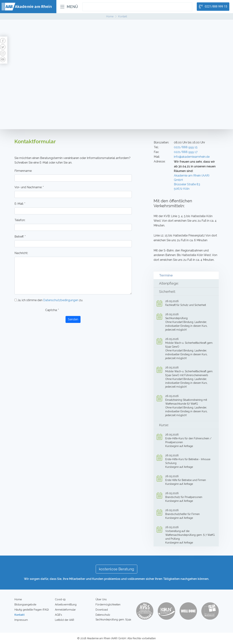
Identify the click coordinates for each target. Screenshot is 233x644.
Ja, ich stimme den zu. (49, 300)
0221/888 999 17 (186, 152)
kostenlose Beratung (116, 569)
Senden (73, 319)
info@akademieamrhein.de (192, 157)
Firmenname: (23, 171)
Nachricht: (21, 253)
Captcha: (52, 310)
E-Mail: (20, 204)
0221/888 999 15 (186, 147)
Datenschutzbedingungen (61, 300)
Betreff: (20, 237)
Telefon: (20, 220)
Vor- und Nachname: (29, 187)
